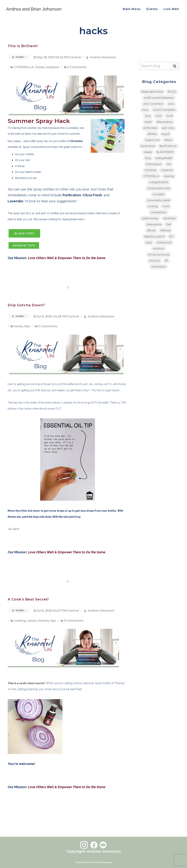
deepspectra (154, 224)
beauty (148, 152)
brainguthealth (164, 158)
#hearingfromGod (152, 92)
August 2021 (152, 140)
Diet (168, 224)
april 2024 (168, 128)
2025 (148, 116)
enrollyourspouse (159, 255)
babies (168, 140)
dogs (149, 242)
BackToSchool (168, 146)
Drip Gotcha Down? (26, 305)
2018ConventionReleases (159, 98)
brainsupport (154, 164)
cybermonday (150, 218)
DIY (171, 236)
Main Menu (132, 9)
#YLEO (172, 92)
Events (152, 9)
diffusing (165, 230)
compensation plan (159, 188)
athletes (152, 134)
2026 (159, 116)
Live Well (171, 9)
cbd (169, 164)
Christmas (150, 170)
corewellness (159, 212)
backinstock (148, 146)
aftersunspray (165, 122)
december (169, 218)
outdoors (52, 67)
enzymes (155, 261)
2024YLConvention (164, 110)
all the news (150, 128)
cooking (20, 621)
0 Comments (75, 67)
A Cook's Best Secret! (28, 599)
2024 (145, 110)
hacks (40, 67)
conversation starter (159, 200)
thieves (43, 621)
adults (148, 122)
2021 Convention (153, 104)
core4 (166, 206)
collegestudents (159, 182)
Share (19, 57)
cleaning (169, 176)
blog (148, 158)
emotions (159, 249)
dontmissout (164, 242)
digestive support (154, 236)
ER (166, 261)
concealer (159, 194)
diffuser (151, 230)
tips (27, 326)
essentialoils (159, 267)
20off (169, 116)
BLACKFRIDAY (165, 152)
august (166, 134)
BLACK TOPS (24, 233)
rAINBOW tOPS (24, 246)
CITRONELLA (24, 67)
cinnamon (167, 170)
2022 (171, 104)
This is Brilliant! (23, 46)
